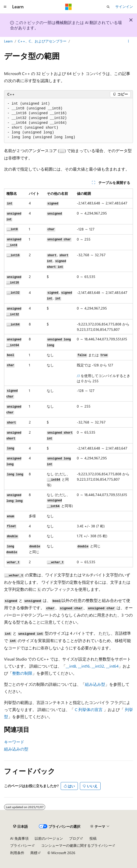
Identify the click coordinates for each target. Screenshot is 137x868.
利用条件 (17, 853)
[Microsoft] (68, 7)
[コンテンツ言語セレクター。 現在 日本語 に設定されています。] (20, 826)
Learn (8, 41)
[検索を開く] (108, 7)
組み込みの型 (16, 749)
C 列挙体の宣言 (89, 709)
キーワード (14, 742)
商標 (34, 853)
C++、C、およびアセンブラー (42, 41)
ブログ (74, 838)
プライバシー (21, 845)
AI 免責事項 (19, 838)
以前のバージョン (49, 838)
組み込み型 (95, 684)
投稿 (93, 838)
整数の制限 (22, 673)
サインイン (124, 6)
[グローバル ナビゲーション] (5, 7)
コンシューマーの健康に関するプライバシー (77, 845)
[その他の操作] (129, 41)
